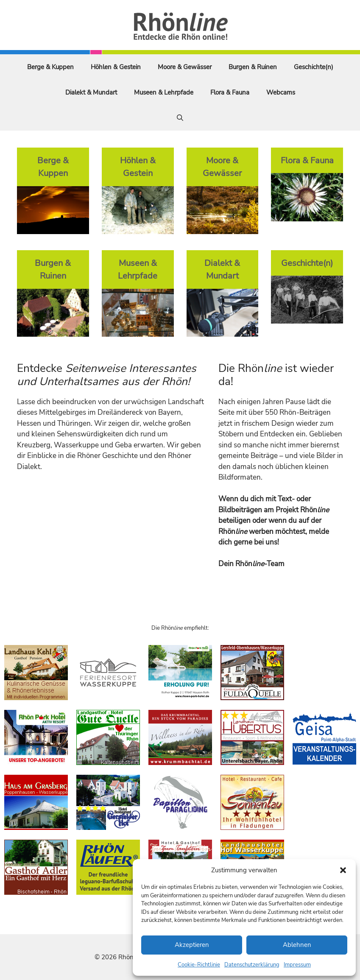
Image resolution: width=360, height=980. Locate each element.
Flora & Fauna (230, 92)
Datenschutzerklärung (252, 965)
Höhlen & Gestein (116, 67)
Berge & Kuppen (50, 67)
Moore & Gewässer (185, 67)
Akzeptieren (192, 945)
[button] (343, 870)
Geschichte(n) (314, 67)
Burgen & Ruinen (253, 67)
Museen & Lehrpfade (164, 92)
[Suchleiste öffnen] (180, 118)
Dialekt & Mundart (91, 92)
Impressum (297, 965)
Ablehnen (297, 945)
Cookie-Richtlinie (199, 965)
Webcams (281, 92)
